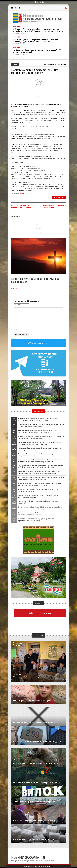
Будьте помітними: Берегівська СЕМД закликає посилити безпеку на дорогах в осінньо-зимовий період (41, 508)
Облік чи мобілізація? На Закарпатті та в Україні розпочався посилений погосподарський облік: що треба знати (39, 461)
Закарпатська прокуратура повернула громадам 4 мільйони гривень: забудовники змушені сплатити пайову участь (39, 473)
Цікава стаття (59, 197)
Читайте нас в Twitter (40, 343)
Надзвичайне (17, 759)
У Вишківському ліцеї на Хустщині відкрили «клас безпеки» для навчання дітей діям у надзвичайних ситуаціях (40, 431)
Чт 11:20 (14, 467)
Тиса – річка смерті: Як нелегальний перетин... (35, 802)
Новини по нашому (18, 778)
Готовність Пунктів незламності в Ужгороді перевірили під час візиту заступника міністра (39, 455)
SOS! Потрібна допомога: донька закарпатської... (35, 701)
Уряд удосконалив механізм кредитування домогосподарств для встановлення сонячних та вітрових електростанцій (40, 467)
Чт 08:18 (14, 502)
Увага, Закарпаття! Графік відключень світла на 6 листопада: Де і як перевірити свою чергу (35, 41)
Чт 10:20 (14, 473)
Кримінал (16, 737)
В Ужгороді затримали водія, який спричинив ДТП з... (38, 742)
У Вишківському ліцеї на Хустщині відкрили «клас (29, 677)
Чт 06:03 (14, 520)
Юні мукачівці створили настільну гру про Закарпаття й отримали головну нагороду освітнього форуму (41, 437)
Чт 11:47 (14, 461)
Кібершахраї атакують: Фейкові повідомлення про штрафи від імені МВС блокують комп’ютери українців (38, 30)
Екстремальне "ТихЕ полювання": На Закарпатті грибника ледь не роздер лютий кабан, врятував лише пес (41, 478)
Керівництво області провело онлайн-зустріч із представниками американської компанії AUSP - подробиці (40, 443)
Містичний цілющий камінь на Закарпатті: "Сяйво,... (37, 783)
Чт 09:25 (14, 490)
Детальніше (16, 288)
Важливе (15, 797)
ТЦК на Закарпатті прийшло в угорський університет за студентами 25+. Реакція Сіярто (37, 520)
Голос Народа (16, 696)
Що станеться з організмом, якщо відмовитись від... (37, 840)
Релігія (22, 193)
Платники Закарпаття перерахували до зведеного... (37, 723)
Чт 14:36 (14, 425)
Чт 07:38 (14, 514)
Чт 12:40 (14, 449)
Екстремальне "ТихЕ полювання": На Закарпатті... (36, 764)
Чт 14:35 (14, 431)
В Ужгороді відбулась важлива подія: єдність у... (35, 821)
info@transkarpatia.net (50, 861)
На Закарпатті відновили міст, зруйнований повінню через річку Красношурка (40, 449)
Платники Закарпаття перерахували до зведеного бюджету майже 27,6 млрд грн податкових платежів (41, 425)
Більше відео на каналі (41, 613)
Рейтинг (62, 64)
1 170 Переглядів (50, 64)
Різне (15, 835)
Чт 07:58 (14, 508)
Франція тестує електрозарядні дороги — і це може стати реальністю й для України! (38, 490)
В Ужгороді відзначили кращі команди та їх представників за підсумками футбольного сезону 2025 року (39, 419)
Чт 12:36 (14, 455)
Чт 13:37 (14, 443)
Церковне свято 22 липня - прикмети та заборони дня (35, 280)
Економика (16, 718)
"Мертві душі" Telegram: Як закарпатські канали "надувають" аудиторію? (39, 502)
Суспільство (17, 675)
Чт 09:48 (14, 484)
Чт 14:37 (14, 419)
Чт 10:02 (14, 478)
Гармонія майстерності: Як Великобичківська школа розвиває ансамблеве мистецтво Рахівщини (39, 514)
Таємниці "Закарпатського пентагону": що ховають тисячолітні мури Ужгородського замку (40, 496)
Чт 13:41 (14, 437)
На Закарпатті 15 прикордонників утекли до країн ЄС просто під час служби (37, 51)
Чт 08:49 (14, 496)
